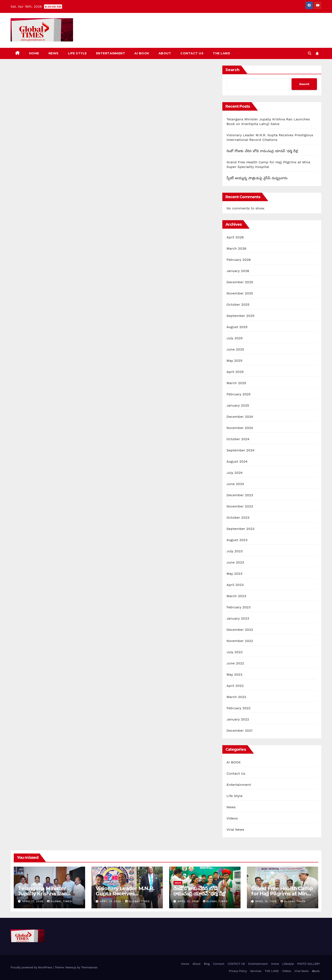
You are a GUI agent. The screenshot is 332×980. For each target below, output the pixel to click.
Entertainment (111, 53)
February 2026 (239, 260)
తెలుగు (316, 971)
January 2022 (238, 719)
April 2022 (235, 686)
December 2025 (240, 282)
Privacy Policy (238, 971)
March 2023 (236, 596)
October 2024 (238, 439)
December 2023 (240, 495)
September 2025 (241, 316)
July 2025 (235, 338)
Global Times (59, 901)
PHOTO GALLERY (308, 964)
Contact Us (236, 773)
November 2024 (240, 428)
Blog (207, 964)
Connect (219, 964)
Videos (232, 818)
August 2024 (237, 461)
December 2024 (240, 417)
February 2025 (239, 394)
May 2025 (234, 361)
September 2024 (241, 450)
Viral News (235, 829)
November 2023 (240, 506)
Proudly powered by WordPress (32, 967)
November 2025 (240, 293)
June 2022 (235, 663)
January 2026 (238, 271)
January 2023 (238, 618)
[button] (310, 53)
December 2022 (240, 630)
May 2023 (234, 574)
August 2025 (237, 327)
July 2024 (235, 473)
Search (232, 70)
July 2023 (235, 551)
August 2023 (237, 540)
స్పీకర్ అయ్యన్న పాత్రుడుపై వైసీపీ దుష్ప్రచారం (257, 178)
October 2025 (238, 304)
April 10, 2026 (266, 901)
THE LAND (221, 53)
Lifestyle (288, 964)
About (165, 53)
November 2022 (240, 641)
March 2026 (237, 248)
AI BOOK (142, 53)
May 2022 (234, 674)
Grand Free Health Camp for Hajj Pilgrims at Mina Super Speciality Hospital (282, 894)
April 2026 (235, 237)
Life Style (77, 53)
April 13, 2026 (111, 901)
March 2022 (236, 697)
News (54, 53)
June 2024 (235, 484)
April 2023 (235, 585)
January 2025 (238, 405)
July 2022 (235, 652)
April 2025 (235, 372)
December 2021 (240, 731)
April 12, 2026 (189, 901)
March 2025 (236, 383)
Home (34, 53)
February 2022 (239, 708)
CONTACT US (192, 53)
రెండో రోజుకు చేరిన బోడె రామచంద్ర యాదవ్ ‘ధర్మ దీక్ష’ (262, 151)
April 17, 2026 (33, 901)
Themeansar (89, 967)
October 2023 (238, 517)
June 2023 (235, 562)
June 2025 (235, 349)
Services (256, 971)
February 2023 (239, 607)
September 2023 (241, 529)
